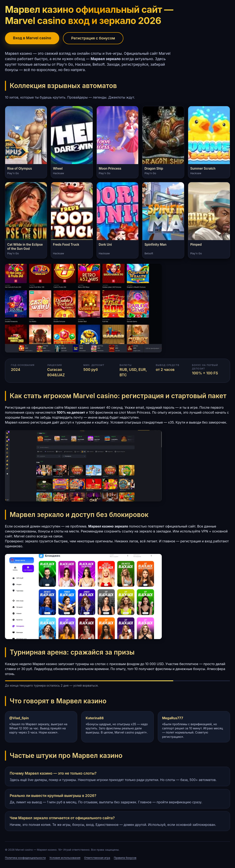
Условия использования (65, 858)
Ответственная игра (97, 858)
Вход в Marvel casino (32, 38)
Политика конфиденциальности (25, 858)
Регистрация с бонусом (93, 38)
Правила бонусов (125, 858)
